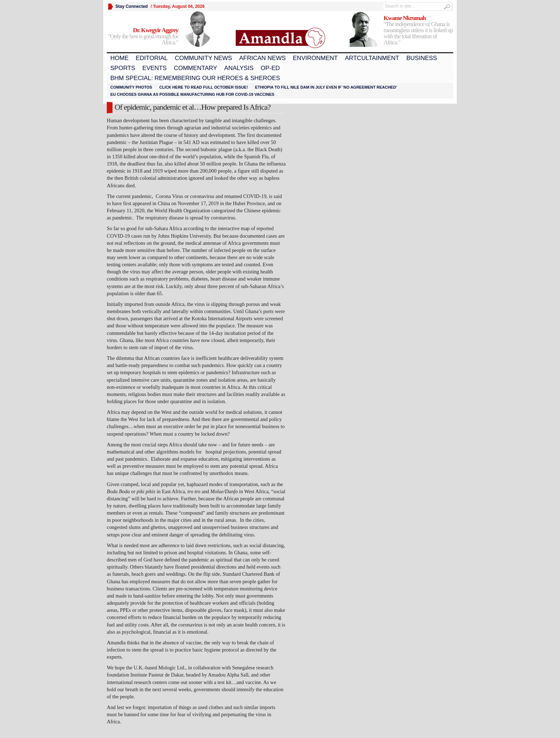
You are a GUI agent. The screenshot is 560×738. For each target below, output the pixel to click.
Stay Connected (132, 6)
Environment (315, 58)
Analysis (239, 68)
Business (422, 58)
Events (155, 68)
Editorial (152, 58)
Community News (203, 58)
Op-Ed (270, 68)
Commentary (196, 68)
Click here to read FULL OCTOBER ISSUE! (204, 87)
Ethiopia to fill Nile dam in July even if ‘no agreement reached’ (326, 87)
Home (119, 58)
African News (262, 58)
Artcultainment (372, 58)
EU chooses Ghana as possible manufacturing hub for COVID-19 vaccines (192, 94)
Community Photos (131, 87)
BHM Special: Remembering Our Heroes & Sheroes (195, 78)
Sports (123, 68)
